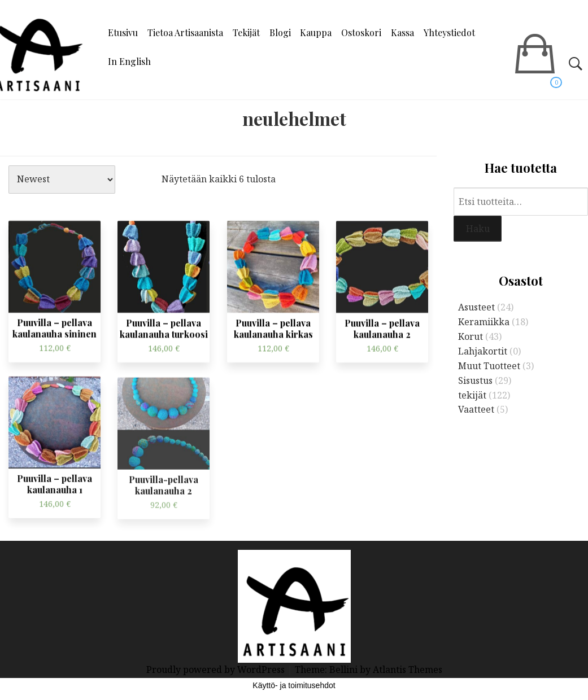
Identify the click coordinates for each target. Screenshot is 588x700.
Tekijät (246, 32)
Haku (478, 229)
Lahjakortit (483, 351)
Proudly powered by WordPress (217, 670)
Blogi (280, 32)
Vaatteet (476, 409)
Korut (471, 336)
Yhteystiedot (449, 32)
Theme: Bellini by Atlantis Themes (369, 670)
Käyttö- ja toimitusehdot (294, 685)
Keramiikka (484, 322)
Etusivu (123, 32)
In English (129, 61)
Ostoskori (361, 32)
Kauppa (316, 32)
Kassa (402, 32)
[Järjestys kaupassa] (62, 180)
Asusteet (476, 307)
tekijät (472, 395)
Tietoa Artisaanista (185, 32)
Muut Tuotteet (489, 366)
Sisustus (475, 380)
